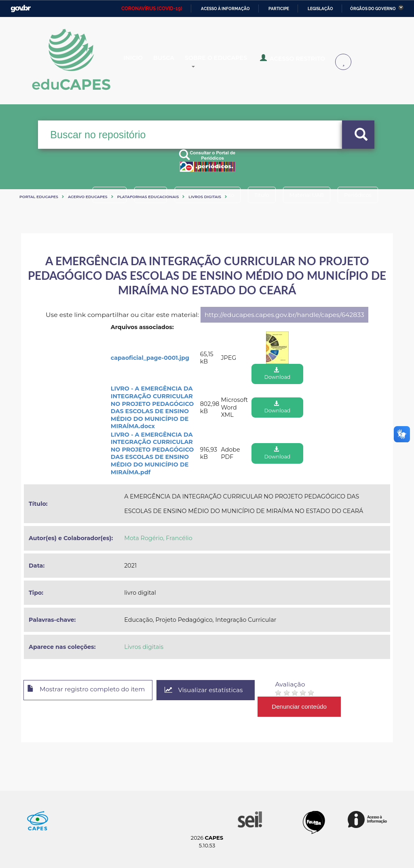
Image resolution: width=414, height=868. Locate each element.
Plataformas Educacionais (148, 197)
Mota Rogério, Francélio (158, 538)
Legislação (320, 9)
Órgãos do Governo (373, 9)
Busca (176, 62)
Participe (279, 9)
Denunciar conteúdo (312, 706)
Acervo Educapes (88, 197)
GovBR (21, 9)
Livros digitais (205, 197)
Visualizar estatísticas (215, 690)
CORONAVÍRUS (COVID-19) (152, 8)
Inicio (140, 62)
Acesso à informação (225, 9)
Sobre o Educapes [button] (237, 62)
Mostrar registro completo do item (91, 691)
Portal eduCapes (39, 197)
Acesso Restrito (307, 61)
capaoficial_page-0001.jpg (150, 358)
